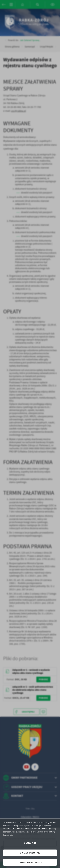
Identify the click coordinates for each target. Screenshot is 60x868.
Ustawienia (30, 843)
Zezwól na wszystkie (30, 862)
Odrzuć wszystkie (30, 853)
